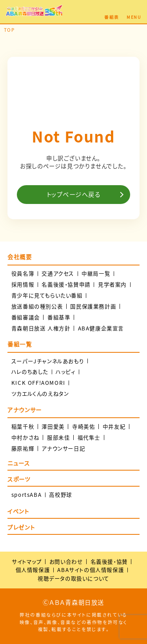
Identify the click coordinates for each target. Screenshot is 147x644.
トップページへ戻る (74, 194)
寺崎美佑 (83, 427)
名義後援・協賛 (109, 561)
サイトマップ (27, 561)
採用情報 (23, 284)
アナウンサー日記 (63, 448)
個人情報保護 (33, 570)
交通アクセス (58, 273)
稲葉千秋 (23, 427)
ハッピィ (65, 372)
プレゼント (21, 528)
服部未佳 (58, 437)
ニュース (19, 464)
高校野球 (60, 495)
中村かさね (25, 437)
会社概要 (20, 257)
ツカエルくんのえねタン (40, 394)
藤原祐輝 (23, 448)
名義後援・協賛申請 (66, 284)
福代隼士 (89, 437)
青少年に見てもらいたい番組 (47, 295)
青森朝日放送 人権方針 (41, 328)
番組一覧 (20, 344)
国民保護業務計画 (93, 306)
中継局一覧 (96, 273)
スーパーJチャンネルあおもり (48, 361)
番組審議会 (26, 317)
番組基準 (59, 317)
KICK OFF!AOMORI (38, 383)
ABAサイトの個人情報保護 (91, 570)
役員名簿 (23, 273)
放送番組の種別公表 (37, 306)
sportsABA (26, 495)
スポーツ (19, 480)
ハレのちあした (30, 372)
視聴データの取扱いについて (73, 578)
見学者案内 (112, 284)
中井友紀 (114, 427)
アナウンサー (25, 410)
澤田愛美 (53, 427)
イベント (18, 512)
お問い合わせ (66, 561)
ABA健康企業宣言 (101, 328)
